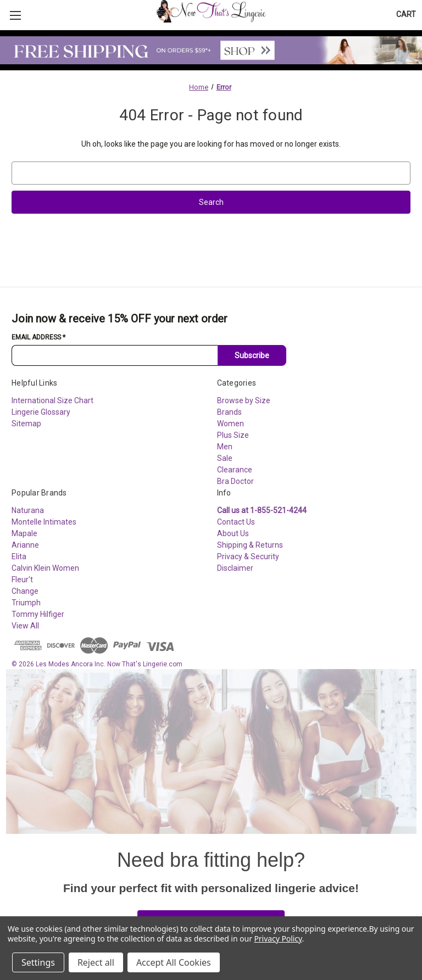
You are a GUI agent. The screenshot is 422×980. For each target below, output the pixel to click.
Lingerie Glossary (41, 412)
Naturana (28, 510)
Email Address (38, 337)
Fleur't (22, 580)
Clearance (235, 470)
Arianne (25, 545)
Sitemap (26, 424)
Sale (225, 458)
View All (25, 626)
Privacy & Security (248, 556)
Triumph (26, 603)
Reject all (96, 962)
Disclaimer (235, 568)
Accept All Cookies (174, 962)
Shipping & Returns (250, 545)
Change (25, 591)
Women (231, 424)
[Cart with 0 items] (406, 15)
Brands (229, 412)
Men (225, 447)
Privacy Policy (278, 939)
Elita (19, 556)
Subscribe (252, 355)
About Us (233, 533)
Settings (38, 962)
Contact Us (236, 522)
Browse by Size (244, 400)
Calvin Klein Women (45, 568)
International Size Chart (52, 400)
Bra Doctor (235, 481)
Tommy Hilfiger (38, 614)
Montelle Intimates (44, 522)
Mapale (24, 533)
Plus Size (233, 435)
